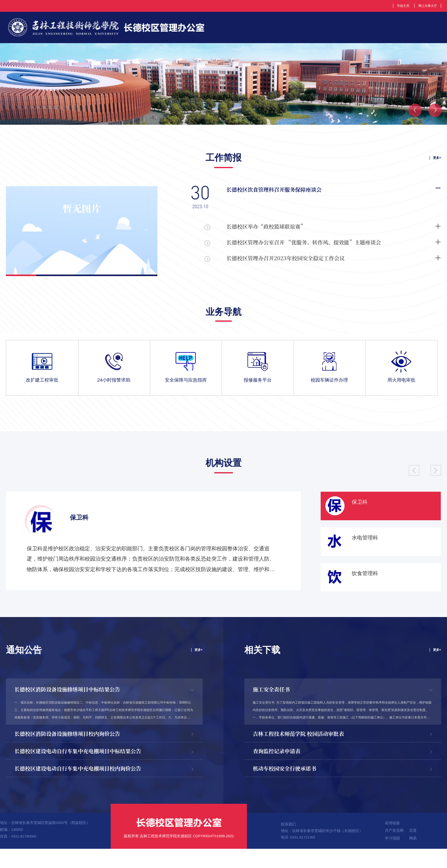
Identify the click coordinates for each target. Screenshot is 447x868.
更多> (436, 162)
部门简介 (246, 29)
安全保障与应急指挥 (186, 386)
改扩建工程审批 (42, 386)
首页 (214, 29)
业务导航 (223, 316)
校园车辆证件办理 (329, 386)
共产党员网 (394, 850)
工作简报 (429, 29)
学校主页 (397, 6)
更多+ (198, 656)
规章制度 (319, 29)
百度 (413, 850)
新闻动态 (392, 29)
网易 (413, 857)
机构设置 (282, 29)
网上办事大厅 (425, 6)
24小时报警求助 (114, 386)
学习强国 (392, 857)
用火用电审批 (401, 386)
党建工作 (355, 29)
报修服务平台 (258, 386)
